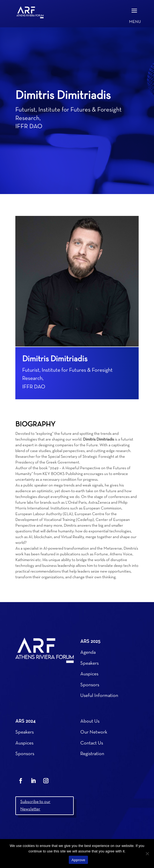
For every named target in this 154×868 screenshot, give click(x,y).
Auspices (89, 674)
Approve (78, 860)
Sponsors (90, 685)
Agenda (88, 653)
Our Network (94, 732)
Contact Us (92, 743)
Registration (92, 754)
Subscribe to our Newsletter (35, 806)
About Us (90, 721)
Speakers (89, 663)
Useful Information (99, 696)
